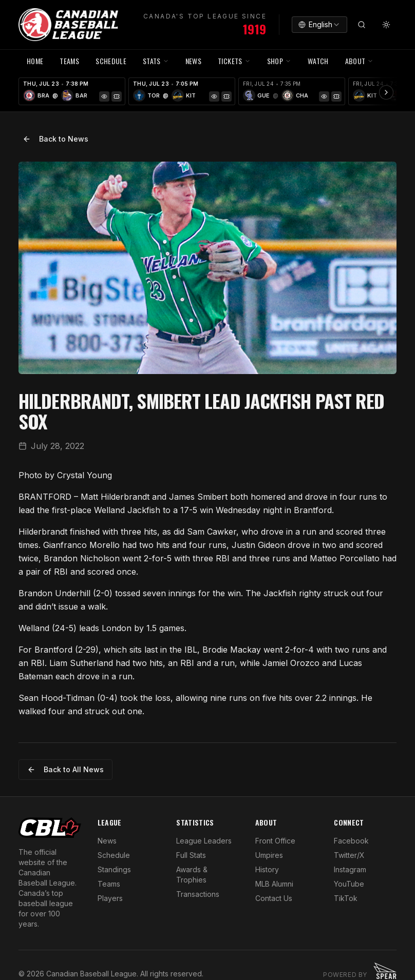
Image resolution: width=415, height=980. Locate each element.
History (267, 869)
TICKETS (234, 61)
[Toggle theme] (386, 25)
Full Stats (191, 855)
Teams (109, 884)
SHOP (279, 61)
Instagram (350, 869)
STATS (156, 61)
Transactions (198, 894)
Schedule (114, 855)
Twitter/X (349, 855)
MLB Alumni (274, 884)
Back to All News (65, 769)
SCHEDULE (111, 61)
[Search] (362, 25)
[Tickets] (117, 96)
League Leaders (204, 841)
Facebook (351, 841)
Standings (114, 869)
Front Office (275, 841)
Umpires (269, 855)
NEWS (193, 61)
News (107, 841)
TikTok (346, 898)
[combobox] (319, 25)
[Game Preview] (104, 96)
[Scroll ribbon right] (386, 92)
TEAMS (69, 61)
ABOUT (360, 61)
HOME (35, 61)
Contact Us (274, 898)
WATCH (318, 61)
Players (110, 898)
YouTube (349, 884)
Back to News (55, 139)
